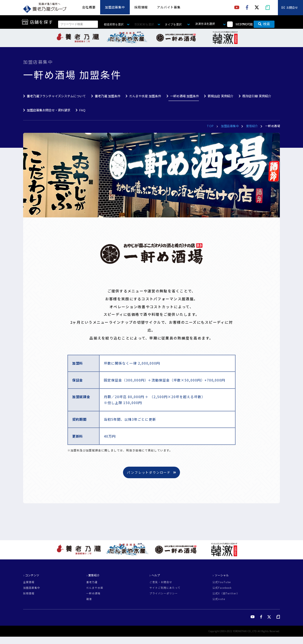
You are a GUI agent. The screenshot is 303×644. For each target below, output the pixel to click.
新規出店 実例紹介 (220, 96)
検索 (264, 24)
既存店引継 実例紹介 (257, 96)
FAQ (82, 110)
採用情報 (141, 7)
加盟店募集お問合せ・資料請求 (49, 110)
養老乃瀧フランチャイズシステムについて (56, 96)
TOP (210, 126)
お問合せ (292, 7)
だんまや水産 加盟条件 (145, 96)
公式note (219, 599)
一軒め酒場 (93, 594)
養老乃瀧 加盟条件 (108, 96)
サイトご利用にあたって (165, 588)
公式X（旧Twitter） (226, 594)
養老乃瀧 (92, 582)
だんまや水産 (95, 588)
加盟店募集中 (115, 7)
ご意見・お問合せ (161, 582)
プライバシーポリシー (164, 594)
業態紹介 (252, 126)
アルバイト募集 (169, 7)
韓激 (89, 599)
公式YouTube (222, 582)
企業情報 (29, 582)
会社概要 (89, 7)
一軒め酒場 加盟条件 (185, 96)
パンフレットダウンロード (151, 472)
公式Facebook (222, 588)
